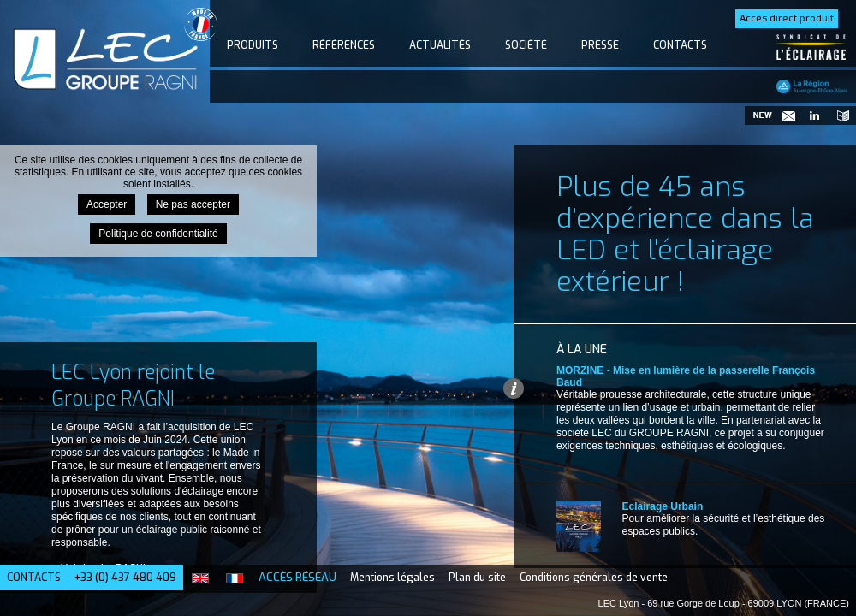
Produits (253, 45)
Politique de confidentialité (158, 234)
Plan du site (477, 577)
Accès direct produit (787, 18)
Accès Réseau (297, 577)
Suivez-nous (813, 115)
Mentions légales (392, 577)
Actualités (440, 45)
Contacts (680, 45)
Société (526, 45)
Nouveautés (762, 115)
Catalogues (839, 115)
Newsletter (788, 115)
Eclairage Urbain (663, 506)
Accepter (107, 204)
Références (344, 45)
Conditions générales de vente (594, 577)
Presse (600, 45)
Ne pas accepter (193, 204)
